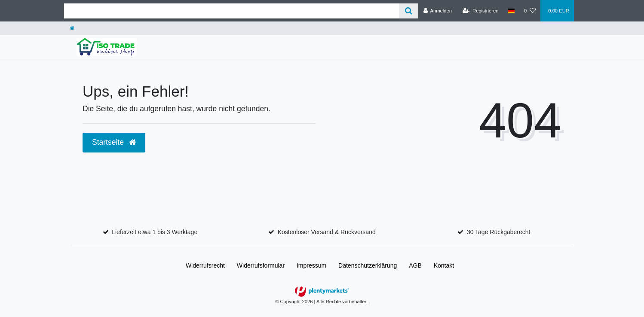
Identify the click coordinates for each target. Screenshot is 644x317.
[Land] (511, 11)
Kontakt (444, 265)
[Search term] (232, 11)
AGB (415, 265)
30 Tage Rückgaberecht (499, 232)
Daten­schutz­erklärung (368, 265)
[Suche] (409, 11)
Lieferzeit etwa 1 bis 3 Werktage (155, 232)
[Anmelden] (437, 11)
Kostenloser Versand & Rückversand (327, 232)
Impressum (311, 265)
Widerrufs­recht (205, 265)
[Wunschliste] (530, 11)
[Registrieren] (480, 11)
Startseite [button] (114, 142)
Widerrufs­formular (261, 265)
